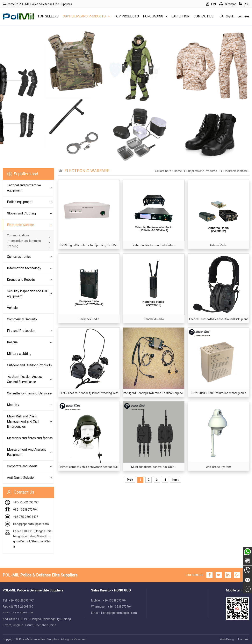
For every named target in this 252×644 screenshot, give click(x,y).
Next (175, 480)
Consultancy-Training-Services (29, 393)
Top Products (126, 16)
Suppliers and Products (86, 16)
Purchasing (155, 16)
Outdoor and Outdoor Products (29, 365)
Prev (130, 480)
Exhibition (180, 16)
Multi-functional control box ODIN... (154, 467)
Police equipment (20, 202)
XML (211, 4)
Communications (28, 235)
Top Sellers (48, 16)
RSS (244, 4)
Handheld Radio (154, 319)
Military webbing (19, 354)
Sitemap (228, 4)
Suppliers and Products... (203, 171)
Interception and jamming (28, 241)
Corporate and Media (22, 466)
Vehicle (12, 308)
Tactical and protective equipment (24, 188)
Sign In (230, 16)
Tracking (28, 246)
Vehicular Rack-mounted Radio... (154, 245)
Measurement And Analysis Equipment (27, 452)
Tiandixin (244, 639)
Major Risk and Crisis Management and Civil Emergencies (23, 421)
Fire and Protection (21, 331)
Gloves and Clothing (21, 213)
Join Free (244, 16)
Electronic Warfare (20, 225)
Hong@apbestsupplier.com (31, 524)
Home (178, 171)
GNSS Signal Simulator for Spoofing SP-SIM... (89, 245)
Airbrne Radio (219, 245)
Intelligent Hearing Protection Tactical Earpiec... (154, 393)
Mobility (13, 405)
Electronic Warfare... (236, 171)
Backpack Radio (89, 319)
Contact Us (204, 16)
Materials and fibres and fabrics (30, 438)
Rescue (12, 342)
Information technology (24, 268)
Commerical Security (22, 319)
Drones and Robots (21, 280)
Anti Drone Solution (21, 478)
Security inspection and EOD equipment (28, 294)
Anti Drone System (219, 467)
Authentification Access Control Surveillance (25, 379)
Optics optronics (19, 257)
